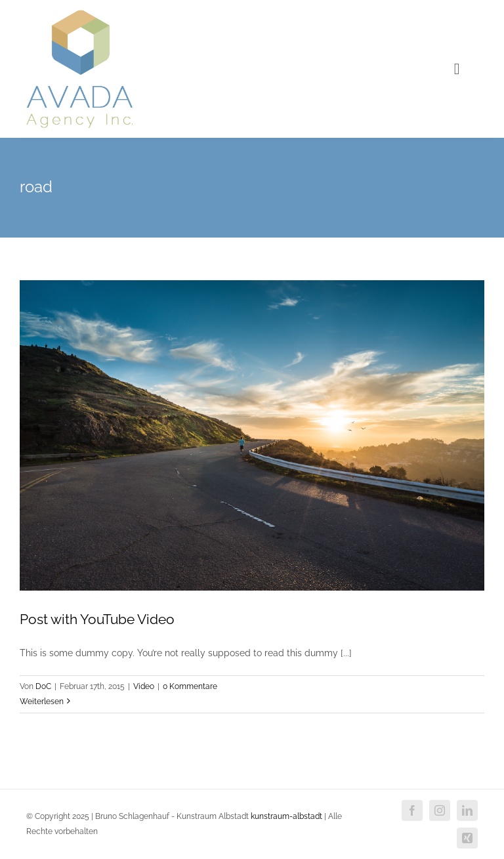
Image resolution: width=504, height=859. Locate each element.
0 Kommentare (190, 686)
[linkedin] (467, 810)
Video (144, 686)
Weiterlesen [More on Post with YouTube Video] (42, 702)
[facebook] (412, 810)
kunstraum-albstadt (286, 816)
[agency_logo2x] (79, 14)
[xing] (467, 838)
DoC (43, 686)
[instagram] (440, 810)
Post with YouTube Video (97, 619)
